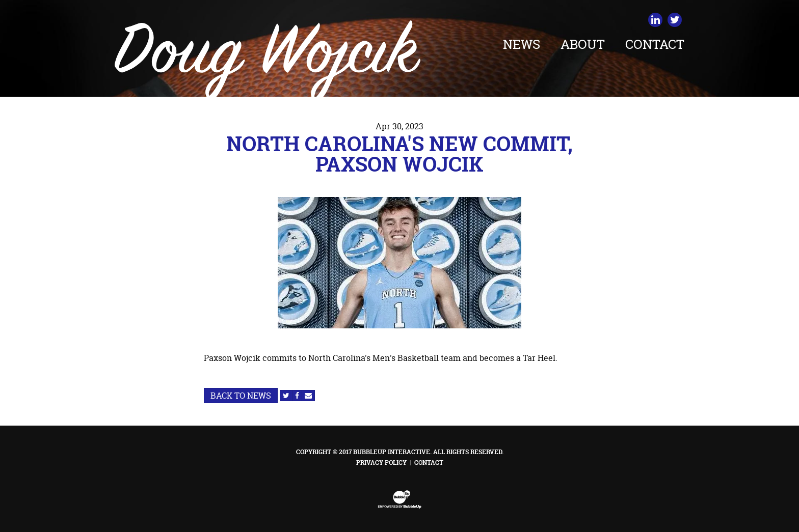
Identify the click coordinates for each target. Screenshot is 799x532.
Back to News (241, 396)
